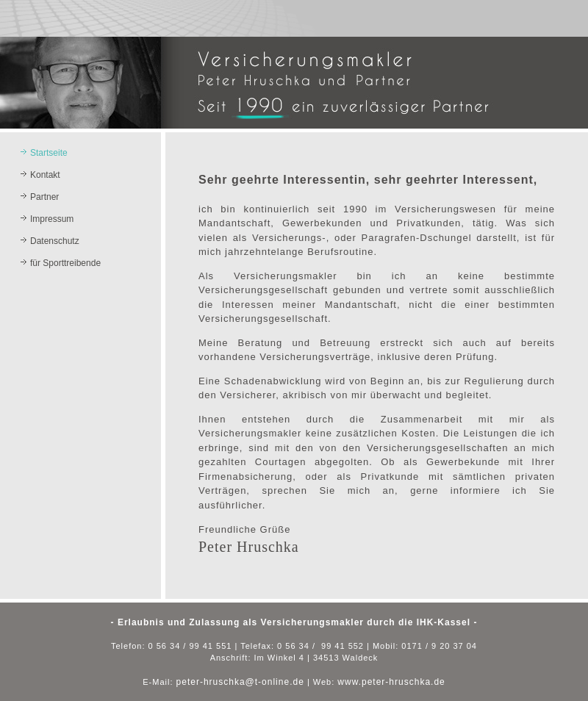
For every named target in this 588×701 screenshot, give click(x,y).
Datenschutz (55, 241)
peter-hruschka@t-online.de (240, 682)
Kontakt (45, 175)
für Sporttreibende (65, 263)
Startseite (49, 153)
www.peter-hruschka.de (391, 682)
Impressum (52, 219)
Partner (44, 197)
